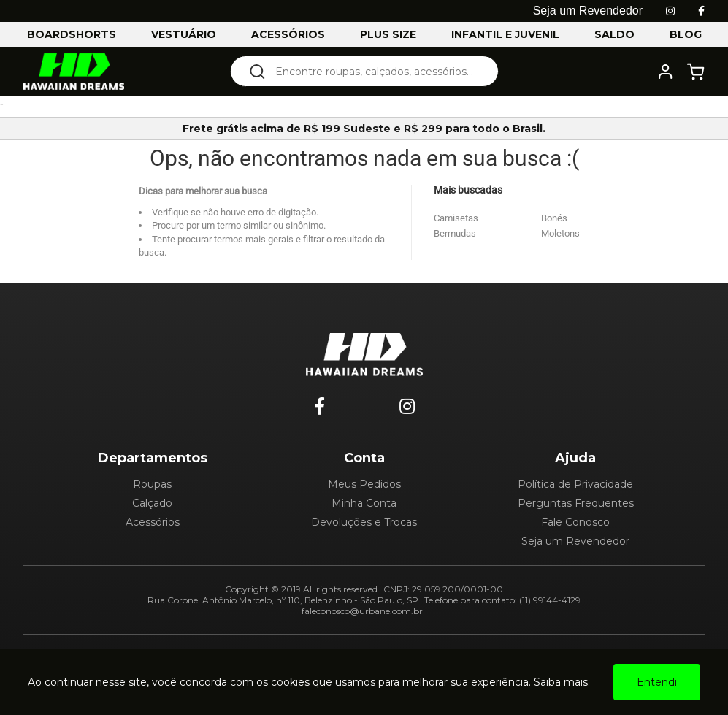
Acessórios (153, 522)
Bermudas (455, 233)
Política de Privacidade (575, 484)
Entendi (657, 682)
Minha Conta (364, 503)
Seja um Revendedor (575, 541)
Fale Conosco (575, 522)
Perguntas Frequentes (576, 503)
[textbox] (374, 71)
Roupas (152, 484)
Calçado (152, 503)
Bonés (554, 218)
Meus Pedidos (364, 484)
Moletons (560, 233)
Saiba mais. (562, 682)
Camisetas (456, 218)
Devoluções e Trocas (364, 522)
